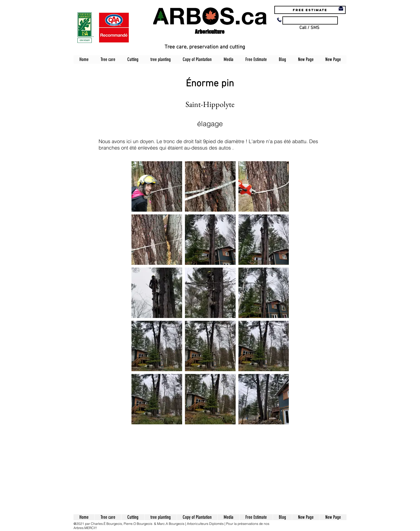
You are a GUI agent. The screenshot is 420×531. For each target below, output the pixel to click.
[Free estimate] (310, 10)
